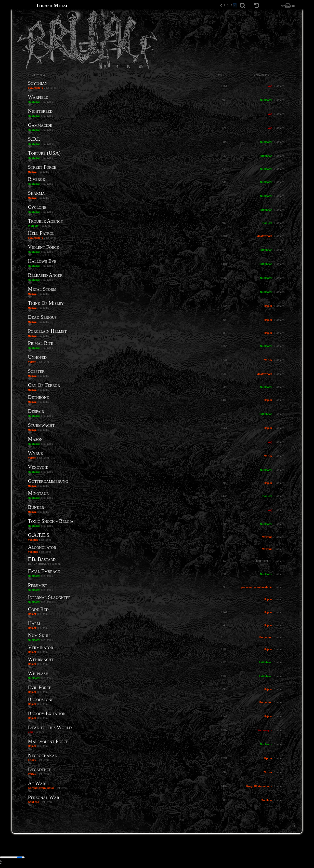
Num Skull (40, 635)
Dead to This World (50, 727)
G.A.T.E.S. (39, 535)
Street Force (42, 167)
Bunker (36, 507)
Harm (34, 623)
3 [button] (231, 5)
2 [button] (228, 5)
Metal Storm (42, 289)
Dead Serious (42, 317)
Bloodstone (41, 699)
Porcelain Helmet (47, 331)
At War (37, 783)
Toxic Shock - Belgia (51, 521)
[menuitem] (295, 825)
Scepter (36, 371)
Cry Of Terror (44, 385)
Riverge (36, 179)
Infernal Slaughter (49, 597)
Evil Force (40, 687)
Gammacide (40, 125)
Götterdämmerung (48, 481)
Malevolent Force (48, 741)
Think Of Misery (46, 303)
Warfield (38, 97)
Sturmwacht (41, 425)
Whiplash (38, 673)
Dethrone (38, 397)
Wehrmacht (41, 659)
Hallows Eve (42, 261)
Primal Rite (41, 343)
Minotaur (38, 493)
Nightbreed (40, 111)
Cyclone (37, 207)
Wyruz (35, 453)
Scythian (38, 83)
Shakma (36, 193)
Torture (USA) (44, 153)
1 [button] (224, 5)
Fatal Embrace (44, 571)
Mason (35, 439)
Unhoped (37, 357)
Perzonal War (44, 797)
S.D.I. (34, 139)
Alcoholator (42, 547)
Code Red (38, 609)
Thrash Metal (52, 5)
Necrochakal (42, 755)
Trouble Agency (46, 221)
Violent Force (43, 247)
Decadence (40, 769)
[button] (221, 6)
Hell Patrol (41, 233)
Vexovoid (38, 467)
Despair (36, 411)
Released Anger (45, 275)
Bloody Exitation (47, 713)
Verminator (40, 647)
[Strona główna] (24, 6)
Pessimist (38, 585)
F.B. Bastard (42, 559)
